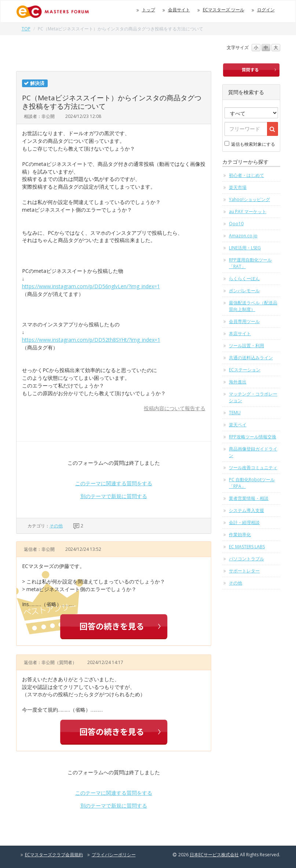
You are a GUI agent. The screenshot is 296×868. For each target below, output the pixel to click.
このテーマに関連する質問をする (114, 483)
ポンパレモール (244, 291)
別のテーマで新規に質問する (114, 496)
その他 (56, 526)
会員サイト (179, 10)
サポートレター (244, 571)
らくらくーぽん (244, 279)
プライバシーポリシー (114, 855)
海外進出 (238, 382)
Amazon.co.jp (243, 236)
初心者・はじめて (246, 175)
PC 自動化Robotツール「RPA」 (252, 483)
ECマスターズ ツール (224, 10)
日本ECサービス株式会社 (214, 855)
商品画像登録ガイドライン (253, 452)
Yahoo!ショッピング (249, 199)
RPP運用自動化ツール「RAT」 (250, 263)
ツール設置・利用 (246, 346)
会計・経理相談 (244, 522)
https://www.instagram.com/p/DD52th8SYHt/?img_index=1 (91, 340)
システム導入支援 (246, 510)
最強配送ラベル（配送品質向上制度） (253, 306)
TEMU (235, 413)
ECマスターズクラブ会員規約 (54, 855)
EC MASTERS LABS (247, 547)
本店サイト (240, 333)
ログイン (266, 10)
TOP (26, 29)
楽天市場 (238, 187)
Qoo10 (236, 224)
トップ (149, 10)
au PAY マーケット (248, 212)
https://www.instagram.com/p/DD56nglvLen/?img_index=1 (91, 286)
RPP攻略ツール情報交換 (253, 437)
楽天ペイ (238, 425)
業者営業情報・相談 (249, 498)
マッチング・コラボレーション (253, 397)
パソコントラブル (246, 559)
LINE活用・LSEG (245, 248)
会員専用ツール (244, 321)
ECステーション (245, 370)
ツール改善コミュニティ (253, 468)
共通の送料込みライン (251, 358)
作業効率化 (240, 535)
